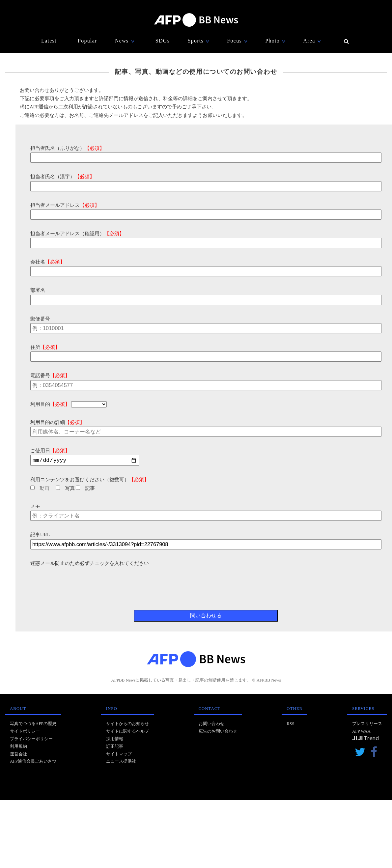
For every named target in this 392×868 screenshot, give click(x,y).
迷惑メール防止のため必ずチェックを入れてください (90, 564)
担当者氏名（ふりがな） (67, 148)
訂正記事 (115, 747)
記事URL (40, 536)
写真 (65, 489)
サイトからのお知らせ (127, 725)
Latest (49, 41)
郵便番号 (40, 319)
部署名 (38, 290)
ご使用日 (50, 451)
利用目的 (50, 404)
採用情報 (115, 740)
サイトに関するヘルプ (127, 732)
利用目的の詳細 (57, 422)
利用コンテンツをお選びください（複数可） (90, 481)
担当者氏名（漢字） (62, 177)
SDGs (163, 41)
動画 (40, 489)
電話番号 (50, 376)
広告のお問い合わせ (218, 732)
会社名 (48, 262)
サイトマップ (119, 755)
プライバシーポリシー (31, 740)
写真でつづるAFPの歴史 (33, 725)
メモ (35, 507)
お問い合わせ (211, 725)
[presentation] (80, 581)
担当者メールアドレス (65, 205)
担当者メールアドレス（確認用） (77, 234)
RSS (290, 725)
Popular (87, 41)
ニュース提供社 (121, 762)
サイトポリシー (25, 732)
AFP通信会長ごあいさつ (33, 762)
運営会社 (18, 755)
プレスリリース (367, 725)
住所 (45, 347)
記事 (85, 489)
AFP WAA (361, 732)
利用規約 (18, 747)
